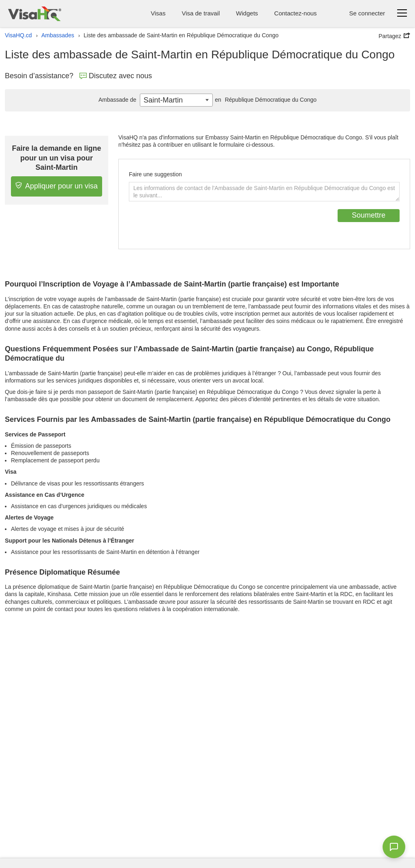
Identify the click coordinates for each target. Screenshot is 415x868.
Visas (158, 13)
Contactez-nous (296, 13)
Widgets (247, 13)
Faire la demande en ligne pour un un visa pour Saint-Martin (57, 158)
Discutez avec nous (116, 76)
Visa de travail (201, 13)
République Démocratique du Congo (265, 100)
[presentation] (190, 225)
